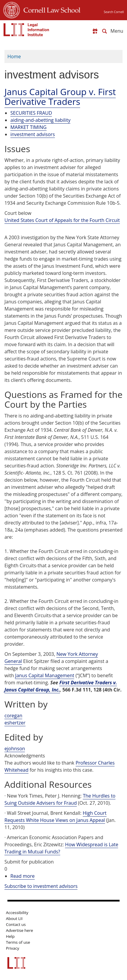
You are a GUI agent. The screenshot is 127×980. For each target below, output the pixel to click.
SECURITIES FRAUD (31, 113)
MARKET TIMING (28, 127)
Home (14, 56)
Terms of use (18, 942)
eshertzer (15, 723)
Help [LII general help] (10, 936)
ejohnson (15, 749)
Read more (23, 876)
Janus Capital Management (45, 675)
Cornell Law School (50, 9)
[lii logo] (26, 30)
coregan (13, 716)
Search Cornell (114, 12)
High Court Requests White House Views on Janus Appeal (55, 817)
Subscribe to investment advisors (41, 886)
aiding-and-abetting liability (40, 120)
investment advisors (33, 134)
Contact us (16, 924)
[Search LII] (104, 31)
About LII (14, 918)
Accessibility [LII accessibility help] (17, 913)
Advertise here (19, 930)
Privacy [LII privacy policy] (13, 948)
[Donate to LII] (95, 31)
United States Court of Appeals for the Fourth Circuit (62, 220)
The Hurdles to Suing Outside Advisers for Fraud (60, 799)
